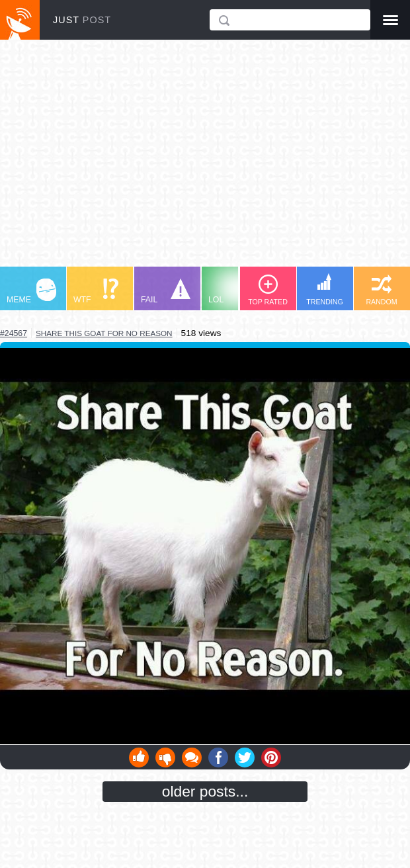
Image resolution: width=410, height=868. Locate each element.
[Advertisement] (205, 159)
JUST (82, 20)
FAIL (166, 291)
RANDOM (381, 290)
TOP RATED (268, 290)
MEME (31, 291)
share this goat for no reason (104, 333)
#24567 (14, 333)
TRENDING (325, 289)
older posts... (205, 791)
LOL (233, 291)
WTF (96, 291)
